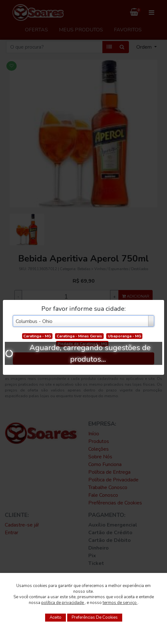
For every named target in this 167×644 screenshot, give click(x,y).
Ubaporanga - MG (124, 336)
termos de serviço (120, 603)
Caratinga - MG (37, 336)
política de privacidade (63, 603)
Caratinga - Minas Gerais (79, 336)
